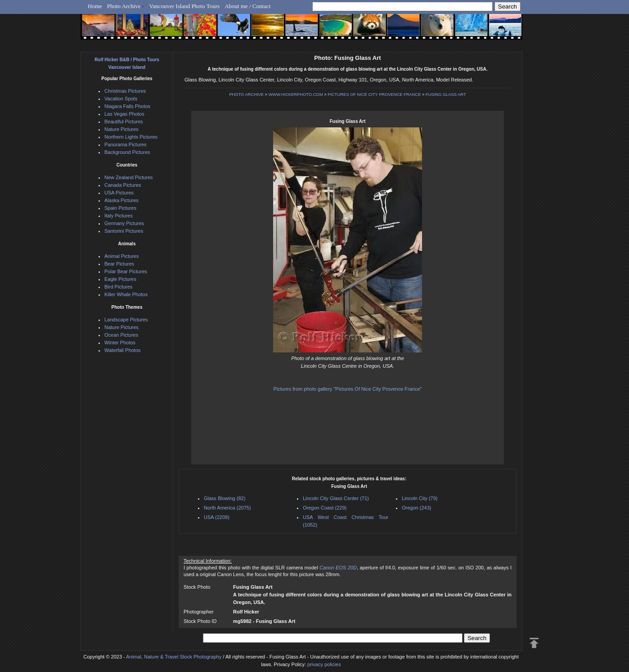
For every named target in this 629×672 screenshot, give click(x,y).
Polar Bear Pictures (126, 271)
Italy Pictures (119, 216)
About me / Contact (247, 6)
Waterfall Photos (122, 350)
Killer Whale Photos (126, 294)
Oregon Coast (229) (325, 508)
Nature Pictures (121, 129)
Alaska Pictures (121, 200)
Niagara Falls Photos (127, 106)
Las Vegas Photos (124, 114)
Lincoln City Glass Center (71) (336, 498)
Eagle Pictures (120, 279)
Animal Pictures (121, 256)
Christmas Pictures (125, 91)
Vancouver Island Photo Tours (185, 6)
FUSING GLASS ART (446, 95)
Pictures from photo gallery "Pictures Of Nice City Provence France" (348, 389)
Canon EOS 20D (338, 568)
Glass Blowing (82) (225, 498)
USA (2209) (217, 517)
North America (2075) (227, 508)
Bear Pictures (119, 264)
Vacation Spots (121, 99)
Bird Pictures (118, 287)
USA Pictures (119, 193)
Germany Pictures (124, 223)
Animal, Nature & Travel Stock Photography (174, 657)
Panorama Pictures (126, 144)
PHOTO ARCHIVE (246, 95)
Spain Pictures (120, 208)
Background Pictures (127, 152)
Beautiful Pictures (124, 122)
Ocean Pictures (121, 335)
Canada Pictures (123, 185)
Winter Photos (120, 343)
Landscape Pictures (126, 320)
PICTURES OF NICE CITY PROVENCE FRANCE (374, 95)
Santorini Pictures (124, 231)
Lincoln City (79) (420, 498)
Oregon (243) (416, 508)
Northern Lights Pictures (131, 137)
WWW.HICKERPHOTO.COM (296, 95)
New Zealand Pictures (129, 177)
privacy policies (324, 664)
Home (95, 6)
